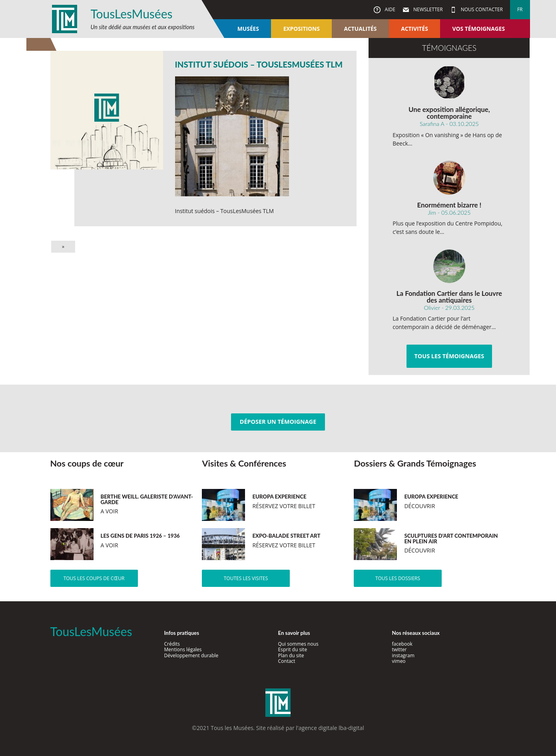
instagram (403, 655)
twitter (400, 649)
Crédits (172, 644)
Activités (415, 29)
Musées (248, 29)
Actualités (361, 29)
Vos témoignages (479, 29)
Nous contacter (481, 9)
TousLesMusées (132, 14)
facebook (402, 644)
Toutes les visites (246, 578)
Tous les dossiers (398, 578)
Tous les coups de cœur (94, 578)
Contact (287, 661)
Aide (389, 9)
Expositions (302, 29)
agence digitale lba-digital (331, 728)
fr (520, 9)
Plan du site (291, 655)
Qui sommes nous (298, 644)
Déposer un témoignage (278, 422)
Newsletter (427, 9)
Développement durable (191, 655)
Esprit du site (293, 649)
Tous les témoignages (449, 356)
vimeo (399, 661)
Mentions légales (183, 649)
